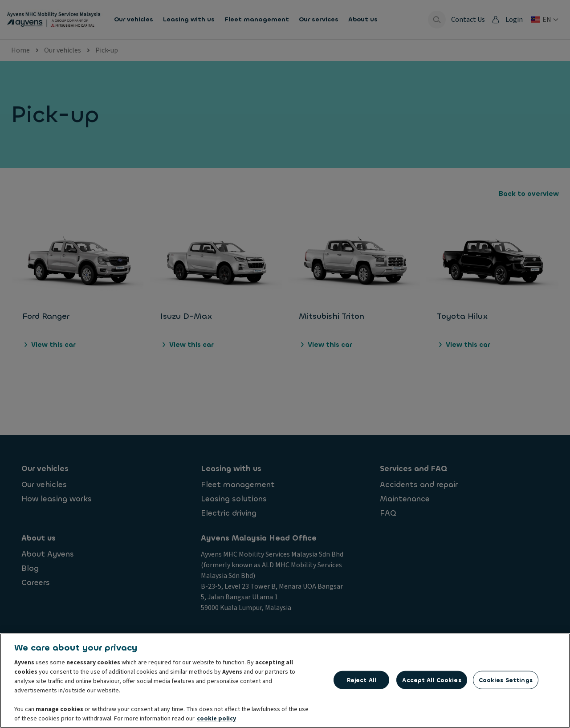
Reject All (362, 682)
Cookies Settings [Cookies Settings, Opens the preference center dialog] (506, 682)
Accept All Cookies (432, 682)
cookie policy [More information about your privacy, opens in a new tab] (216, 721)
